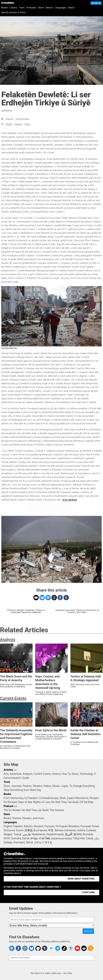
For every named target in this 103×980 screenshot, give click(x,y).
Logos (64, 786)
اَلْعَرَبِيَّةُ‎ (69, 834)
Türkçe (27, 124)
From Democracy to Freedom (21, 798)
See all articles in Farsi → (15, 12)
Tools (22, 8)
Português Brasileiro (67, 826)
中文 (51, 830)
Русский (86, 826)
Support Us (96, 3)
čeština (81, 830)
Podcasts (31, 8)
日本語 (29, 830)
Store (41, 8)
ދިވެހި (96, 838)
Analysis (9, 119)
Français (50, 826)
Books (5, 8)
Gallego (8, 842)
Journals (16, 786)
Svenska (16, 838)
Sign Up (88, 931)
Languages (60, 8)
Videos (47, 786)
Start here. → (90, 892)
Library (13, 8)
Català (89, 838)
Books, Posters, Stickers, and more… (25, 818)
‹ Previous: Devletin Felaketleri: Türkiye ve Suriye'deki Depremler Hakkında (26, 611)
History (56, 774)
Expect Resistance (78, 798)
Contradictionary (49, 798)
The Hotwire (57, 810)
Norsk (30, 842)
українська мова (61, 838)
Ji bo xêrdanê (69, 500)
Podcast (9, 806)
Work (63, 798)
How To (66, 774)
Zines (7, 786)
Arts (6, 774)
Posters (27, 786)
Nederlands (38, 834)
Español (18, 124)
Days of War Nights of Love (34, 802)
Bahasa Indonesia (65, 830)
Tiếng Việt (79, 838)
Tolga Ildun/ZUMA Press (9, 348)
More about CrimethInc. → (83, 879)
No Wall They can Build (35, 810)
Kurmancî (19, 842)
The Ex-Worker (12, 810)
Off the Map (86, 802)
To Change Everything (82, 786)
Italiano (28, 826)
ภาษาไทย (44, 838)
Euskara (91, 830)
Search (49, 8)
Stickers (37, 786)
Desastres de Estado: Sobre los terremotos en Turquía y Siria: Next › (77, 611)
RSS (15, 770)
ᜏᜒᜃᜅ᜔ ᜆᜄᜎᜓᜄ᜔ (43, 842)
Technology (86, 774)
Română (88, 834)
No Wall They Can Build (65, 802)
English (9, 124)
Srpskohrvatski (55, 834)
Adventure (16, 774)
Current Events (22, 119)
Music (56, 786)
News (75, 774)
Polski (95, 826)
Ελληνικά (9, 830)
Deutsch (38, 826)
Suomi (20, 830)
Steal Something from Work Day (22, 790)
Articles (8, 770)
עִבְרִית (34, 838)
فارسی (27, 834)
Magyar (8, 834)
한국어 (78, 834)
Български (40, 830)
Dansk (26, 838)
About (71, 8)
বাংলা (7, 838)
